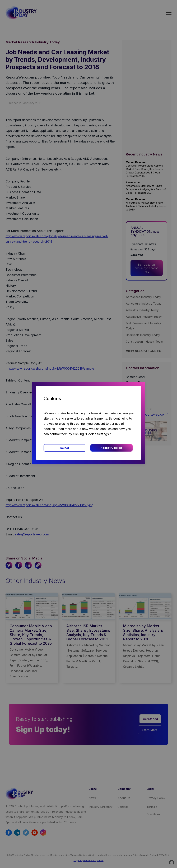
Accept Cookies (111, 448)
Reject (65, 448)
